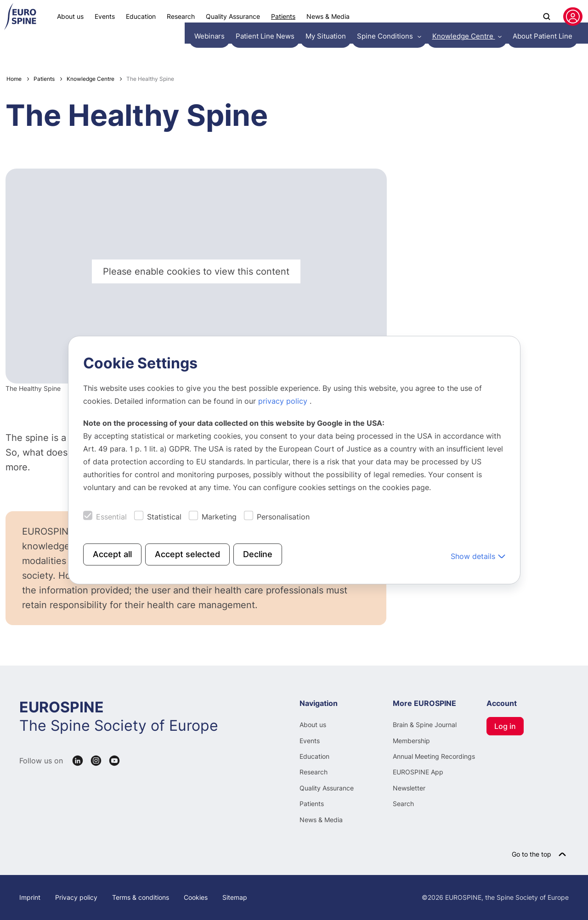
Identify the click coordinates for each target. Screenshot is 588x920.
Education (141, 16)
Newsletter (409, 788)
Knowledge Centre (262, 48)
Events (105, 16)
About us (70, 16)
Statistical (164, 517)
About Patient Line (335, 48)
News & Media (328, 16)
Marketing (219, 517)
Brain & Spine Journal (425, 725)
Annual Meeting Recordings (434, 756)
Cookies (196, 897)
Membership (411, 741)
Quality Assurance (233, 16)
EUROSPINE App (418, 772)
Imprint (30, 897)
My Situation (133, 48)
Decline (258, 554)
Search (403, 804)
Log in (505, 726)
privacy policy (284, 401)
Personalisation (283, 517)
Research (181, 16)
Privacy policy (76, 897)
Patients (283, 16)
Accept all (112, 554)
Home (14, 79)
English (563, 48)
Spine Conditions (189, 48)
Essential (111, 517)
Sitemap (235, 897)
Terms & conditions (141, 897)
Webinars (25, 48)
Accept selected (187, 554)
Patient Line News (77, 48)
